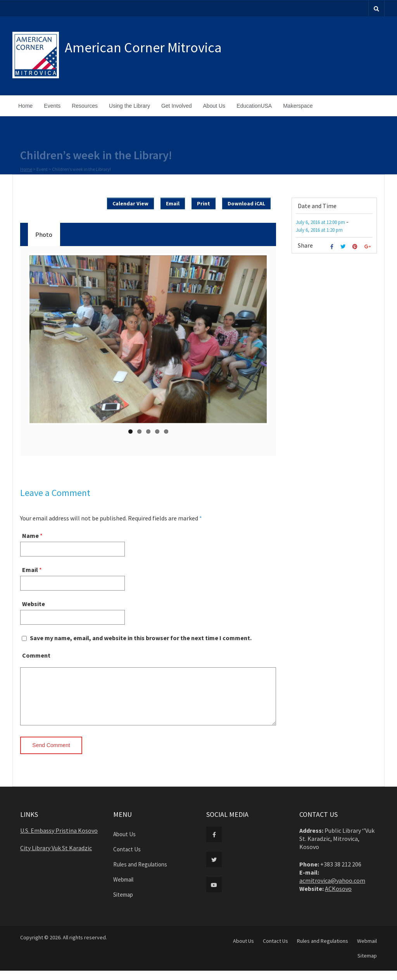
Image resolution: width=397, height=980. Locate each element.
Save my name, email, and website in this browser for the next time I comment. (141, 638)
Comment (36, 655)
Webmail (123, 889)
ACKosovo (338, 898)
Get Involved (177, 106)
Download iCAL (246, 203)
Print (204, 203)
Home (25, 106)
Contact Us (127, 859)
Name (30, 536)
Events (52, 106)
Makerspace (298, 106)
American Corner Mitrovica (143, 47)
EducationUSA (254, 106)
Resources (85, 106)
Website (34, 604)
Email (173, 203)
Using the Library (129, 106)
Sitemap (123, 904)
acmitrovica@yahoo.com (332, 890)
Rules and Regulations (140, 874)
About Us (214, 106)
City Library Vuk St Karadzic (56, 857)
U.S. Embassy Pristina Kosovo (59, 840)
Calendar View (130, 203)
